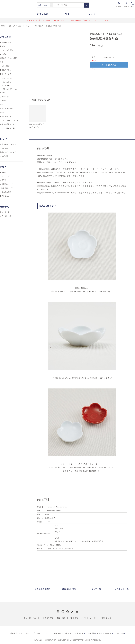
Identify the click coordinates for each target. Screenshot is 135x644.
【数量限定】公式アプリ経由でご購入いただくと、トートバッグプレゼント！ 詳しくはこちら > (67, 20)
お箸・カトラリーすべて (10, 78)
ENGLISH (120, 633)
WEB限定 (3, 54)
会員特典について (6, 184)
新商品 (2, 46)
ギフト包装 (74, 618)
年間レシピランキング (8, 152)
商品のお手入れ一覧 (7, 124)
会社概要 (68, 633)
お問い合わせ (5, 196)
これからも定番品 (6, 50)
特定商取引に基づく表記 (20, 633)
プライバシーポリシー (42, 633)
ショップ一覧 (5, 212)
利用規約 (57, 633)
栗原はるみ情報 (69, 589)
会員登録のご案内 (42, 589)
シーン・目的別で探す (8, 128)
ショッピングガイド (7, 176)
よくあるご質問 (6, 192)
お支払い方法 (48, 618)
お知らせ (3, 172)
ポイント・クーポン (89, 618)
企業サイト (79, 633)
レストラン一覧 (6, 216)
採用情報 (91, 633)
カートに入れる (109, 65)
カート (133, 7)
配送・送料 (61, 618)
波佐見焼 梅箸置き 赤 (37, 124)
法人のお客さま (105, 633)
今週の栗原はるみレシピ (9, 144)
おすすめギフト (6, 116)
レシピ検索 (4, 156)
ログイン (119, 7)
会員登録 (126, 7)
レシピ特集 (4, 148)
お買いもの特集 (6, 42)
